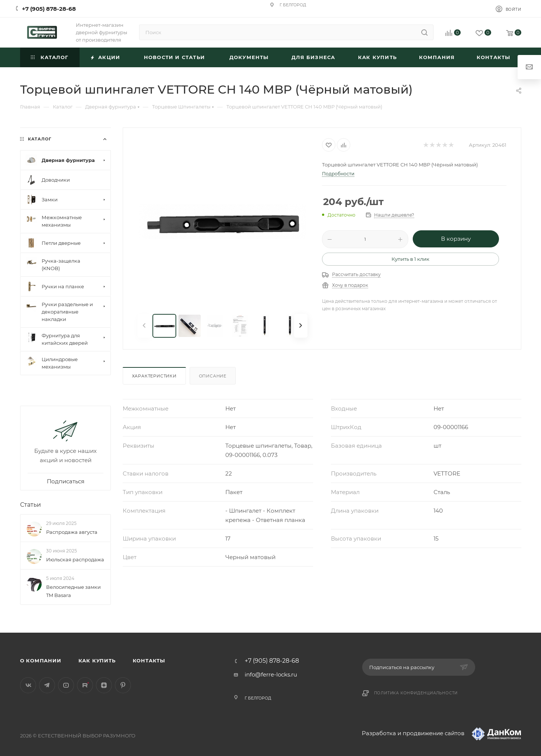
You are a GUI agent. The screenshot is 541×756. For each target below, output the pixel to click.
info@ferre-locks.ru (271, 674)
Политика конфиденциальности (416, 693)
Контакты (149, 661)
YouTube (66, 685)
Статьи (30, 505)
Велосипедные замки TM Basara (73, 591)
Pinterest (123, 685)
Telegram (47, 685)
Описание (213, 376)
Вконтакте (28, 685)
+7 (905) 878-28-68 (49, 9)
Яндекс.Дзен (104, 685)
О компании (41, 661)
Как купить (97, 661)
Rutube (85, 685)
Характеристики (154, 376)
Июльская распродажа (75, 559)
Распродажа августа (72, 532)
